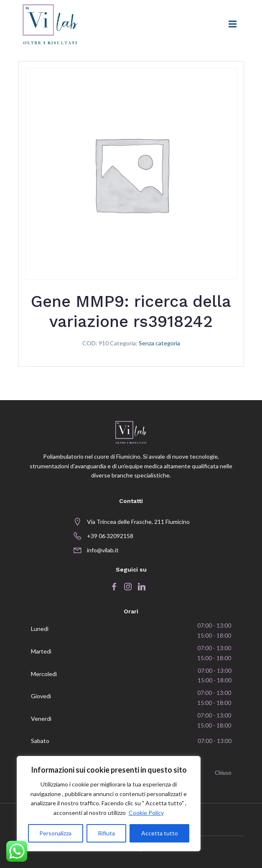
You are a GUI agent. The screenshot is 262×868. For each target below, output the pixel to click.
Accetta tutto (160, 833)
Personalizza (55, 833)
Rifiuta (106, 833)
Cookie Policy (146, 813)
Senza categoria (159, 343)
